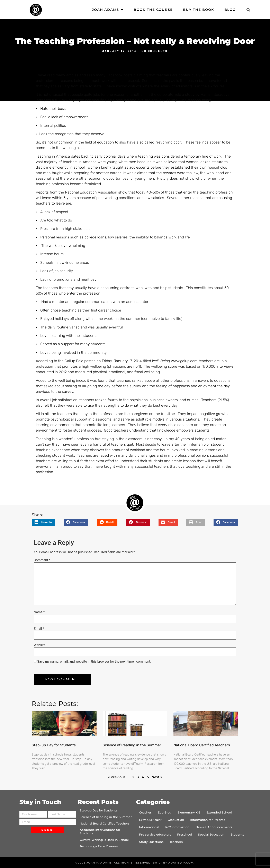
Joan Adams (108, 10)
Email (39, 629)
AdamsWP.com (181, 863)
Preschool (184, 835)
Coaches (145, 812)
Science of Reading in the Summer (132, 745)
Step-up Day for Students (54, 745)
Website (40, 645)
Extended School (219, 812)
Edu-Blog (165, 812)
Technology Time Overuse (99, 846)
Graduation (176, 820)
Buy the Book (199, 10)
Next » (157, 777)
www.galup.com (184, 361)
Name (39, 612)
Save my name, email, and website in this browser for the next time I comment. (94, 662)
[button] (248, 10)
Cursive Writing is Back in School (104, 840)
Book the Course (153, 10)
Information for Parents (208, 820)
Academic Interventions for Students (100, 832)
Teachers (176, 842)
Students (237, 835)
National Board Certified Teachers (202, 745)
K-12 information (177, 827)
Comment (42, 560)
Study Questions (151, 842)
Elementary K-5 (189, 812)
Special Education (211, 835)
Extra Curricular (150, 820)
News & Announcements (214, 827)
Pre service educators (155, 835)
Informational (149, 827)
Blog (230, 10)
